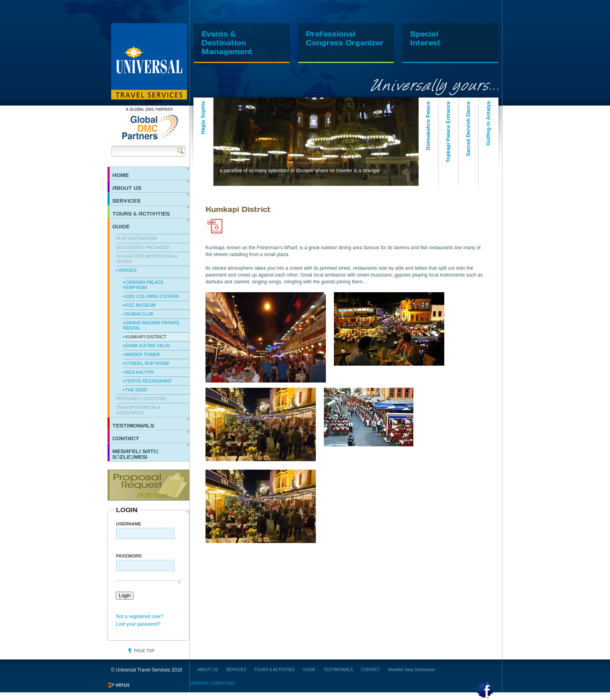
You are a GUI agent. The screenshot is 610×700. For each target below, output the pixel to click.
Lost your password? (138, 624)
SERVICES (126, 201)
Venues (127, 270)
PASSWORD (129, 556)
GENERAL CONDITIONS (212, 683)
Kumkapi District (146, 337)
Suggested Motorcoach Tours (147, 259)
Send (180, 151)
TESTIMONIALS (133, 425)
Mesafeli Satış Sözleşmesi (135, 454)
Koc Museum (140, 305)
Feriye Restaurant (149, 381)
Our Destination (137, 238)
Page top (144, 651)
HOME (121, 175)
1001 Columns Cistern (152, 296)
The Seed (136, 390)
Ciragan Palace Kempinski (143, 285)
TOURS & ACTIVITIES (141, 214)
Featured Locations (141, 399)
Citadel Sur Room (147, 363)
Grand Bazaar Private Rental (151, 325)
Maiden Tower (142, 354)
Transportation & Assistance (138, 410)
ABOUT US (127, 188)
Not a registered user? (140, 617)
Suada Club (139, 314)
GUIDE (121, 226)
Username (129, 524)
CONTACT (126, 438)
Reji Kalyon (139, 372)
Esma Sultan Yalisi (148, 346)
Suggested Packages (143, 247)
